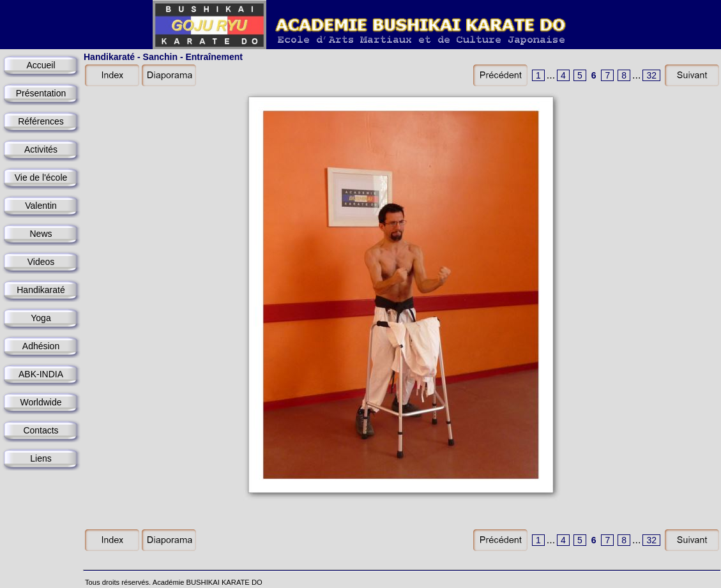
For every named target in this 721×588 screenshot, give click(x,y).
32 (651, 75)
